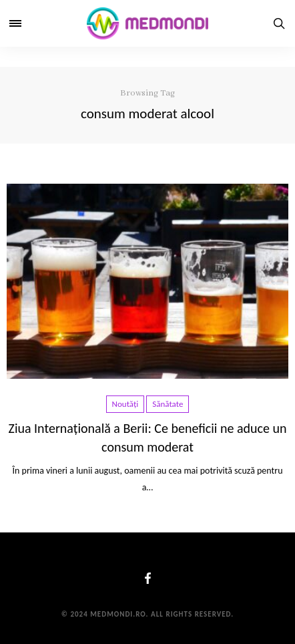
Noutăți (125, 404)
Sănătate (168, 404)
